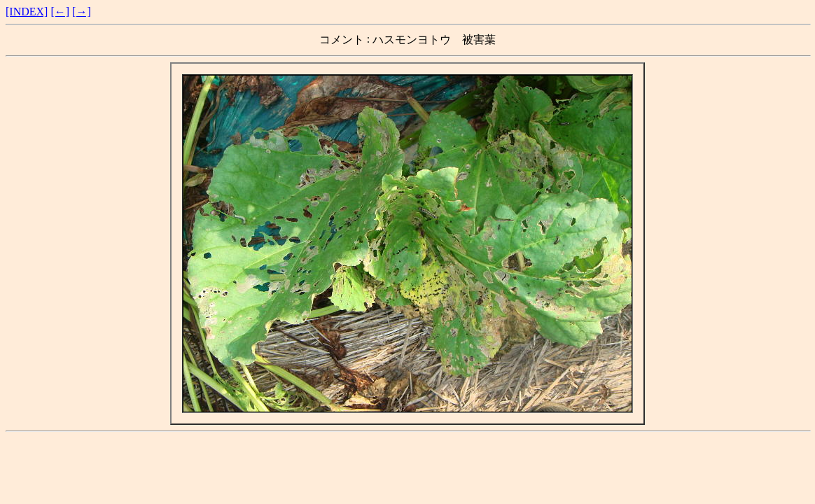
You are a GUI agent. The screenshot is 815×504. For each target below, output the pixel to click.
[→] (82, 12)
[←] (60, 12)
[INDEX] (27, 12)
